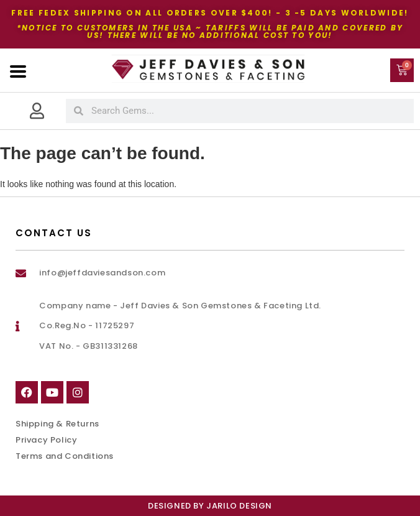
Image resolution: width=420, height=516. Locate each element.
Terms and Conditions (65, 456)
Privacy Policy (46, 440)
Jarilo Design (239, 506)
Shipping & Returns (57, 424)
